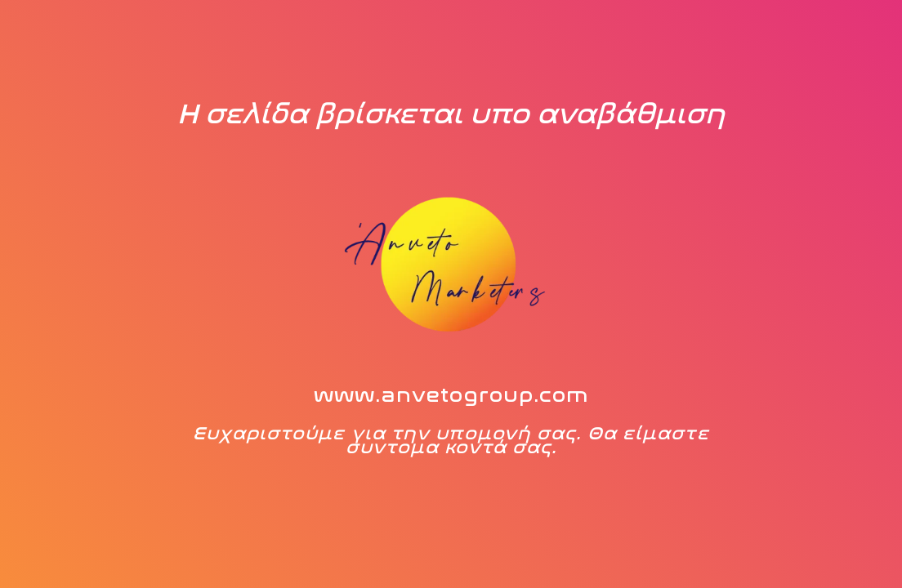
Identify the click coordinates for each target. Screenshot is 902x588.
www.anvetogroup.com (451, 395)
